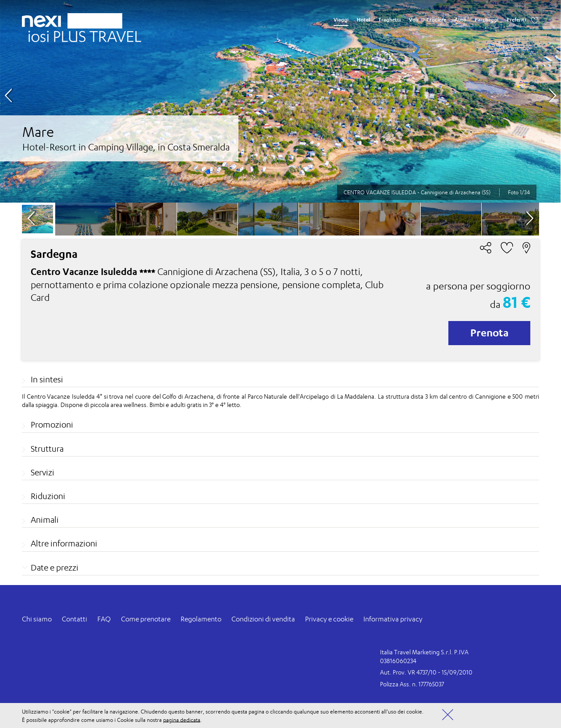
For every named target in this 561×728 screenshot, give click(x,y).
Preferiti (516, 20)
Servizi (43, 472)
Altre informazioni (64, 543)
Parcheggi (486, 20)
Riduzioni (48, 496)
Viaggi (341, 20)
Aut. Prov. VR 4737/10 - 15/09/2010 (426, 672)
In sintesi (47, 379)
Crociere (436, 20)
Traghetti (389, 20)
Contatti (75, 619)
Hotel (363, 20)
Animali (45, 520)
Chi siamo (37, 619)
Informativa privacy (393, 619)
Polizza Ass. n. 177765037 (412, 684)
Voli (414, 20)
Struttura (47, 449)
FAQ (104, 619)
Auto (460, 20)
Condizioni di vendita (263, 619)
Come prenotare (146, 619)
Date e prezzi (55, 567)
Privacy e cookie (329, 619)
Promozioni (52, 425)
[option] (280, 101)
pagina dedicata (182, 719)
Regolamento (201, 619)
